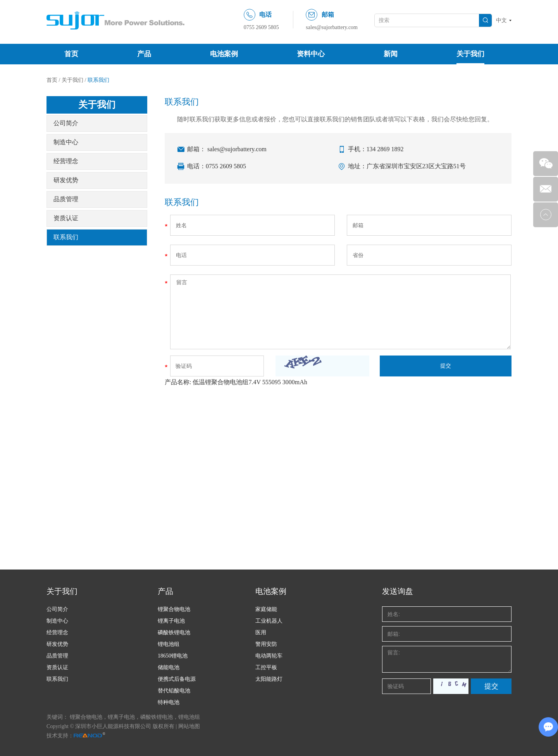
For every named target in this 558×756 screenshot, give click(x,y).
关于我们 (470, 54)
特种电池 (169, 702)
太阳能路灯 (269, 679)
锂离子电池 (171, 621)
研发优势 (66, 180)
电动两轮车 (269, 656)
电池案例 (224, 54)
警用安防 (266, 644)
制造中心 (66, 142)
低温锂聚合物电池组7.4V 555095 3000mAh (250, 382)
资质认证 (66, 218)
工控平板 (266, 667)
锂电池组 (169, 644)
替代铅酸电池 (174, 691)
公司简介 (66, 123)
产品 (144, 54)
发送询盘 (398, 591)
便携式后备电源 (177, 679)
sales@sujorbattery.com (332, 27)
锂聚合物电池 (174, 609)
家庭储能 (266, 609)
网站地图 (189, 726)
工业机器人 (269, 621)
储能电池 (169, 667)
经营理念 (66, 161)
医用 (261, 633)
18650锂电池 (173, 656)
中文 (501, 20)
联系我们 (98, 80)
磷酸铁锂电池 (174, 633)
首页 (71, 54)
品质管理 (66, 199)
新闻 (391, 54)
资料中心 (311, 54)
